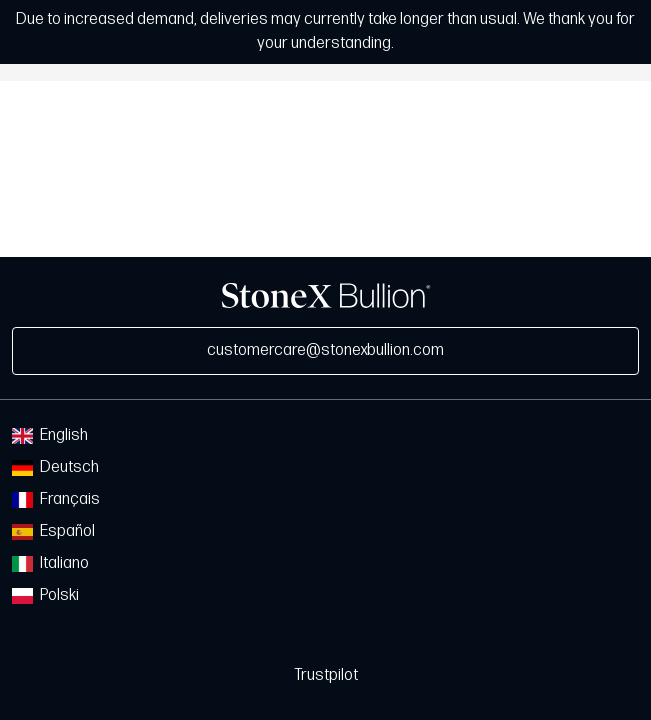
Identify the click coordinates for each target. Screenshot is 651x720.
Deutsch (55, 467)
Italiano (50, 563)
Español (53, 531)
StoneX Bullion (326, 296)
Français (56, 499)
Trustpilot (326, 675)
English (50, 435)
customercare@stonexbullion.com (325, 350)
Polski (45, 595)
